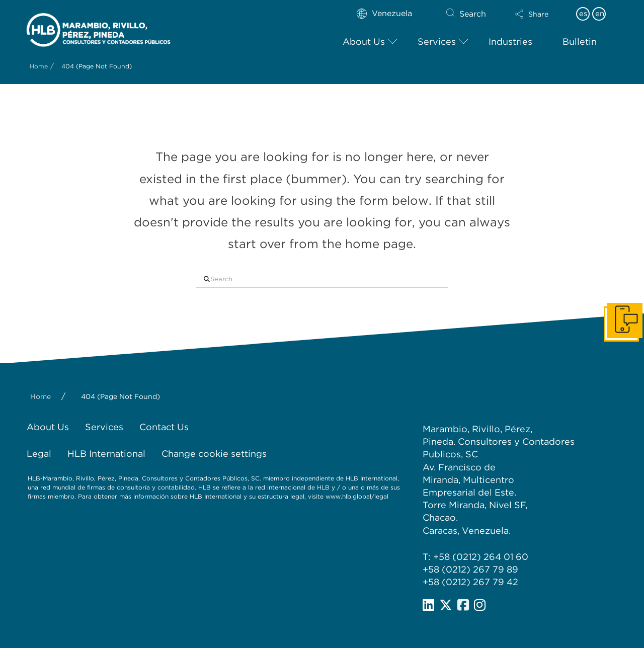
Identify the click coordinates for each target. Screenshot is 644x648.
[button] (532, 14)
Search (473, 14)
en (600, 14)
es (583, 14)
